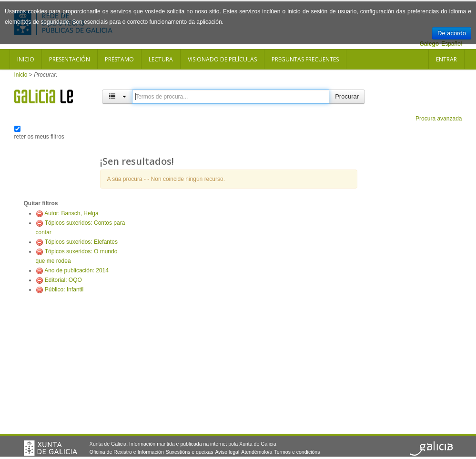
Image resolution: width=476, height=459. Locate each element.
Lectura (161, 59)
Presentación (70, 59)
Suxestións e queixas (190, 452)
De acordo (452, 33)
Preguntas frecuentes (305, 59)
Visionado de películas (222, 59)
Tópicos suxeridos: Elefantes (81, 242)
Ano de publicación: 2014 (76, 270)
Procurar (347, 96)
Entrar (446, 59)
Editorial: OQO (63, 280)
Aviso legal (227, 452)
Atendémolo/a (257, 452)
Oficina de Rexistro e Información (127, 452)
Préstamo (119, 59)
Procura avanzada (439, 119)
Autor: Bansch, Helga (71, 213)
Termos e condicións (297, 452)
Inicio (26, 59)
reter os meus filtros (39, 137)
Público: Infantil (64, 289)
